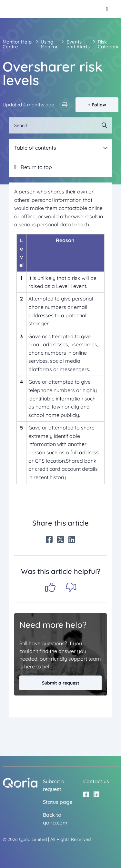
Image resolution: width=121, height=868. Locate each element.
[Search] (60, 125)
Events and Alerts (78, 44)
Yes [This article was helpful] (50, 587)
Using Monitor (49, 44)
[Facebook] (49, 539)
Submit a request (61, 683)
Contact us (96, 781)
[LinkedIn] (72, 539)
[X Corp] (60, 539)
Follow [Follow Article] (99, 105)
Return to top (33, 167)
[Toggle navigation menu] (107, 9)
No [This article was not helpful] (71, 587)
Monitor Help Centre (17, 44)
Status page (58, 802)
